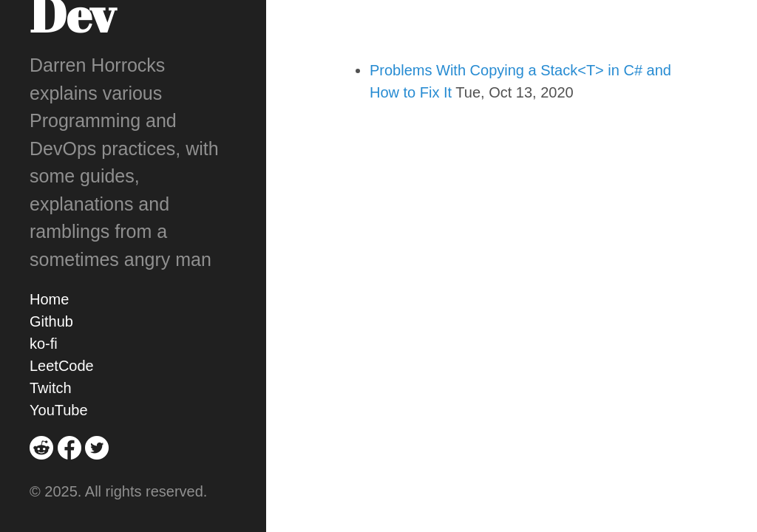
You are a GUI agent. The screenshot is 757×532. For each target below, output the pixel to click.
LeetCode (62, 366)
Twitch (51, 388)
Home (49, 299)
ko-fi (44, 344)
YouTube (59, 410)
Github (51, 321)
